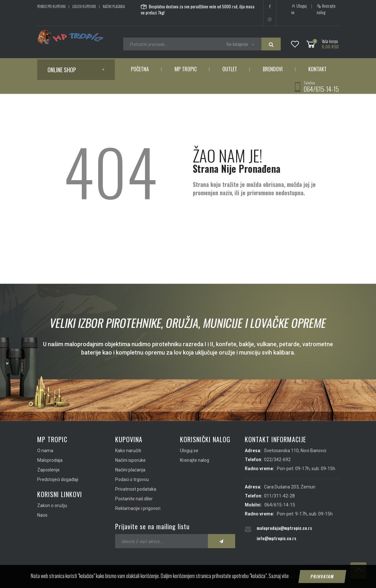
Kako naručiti (128, 451)
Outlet (230, 69)
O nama (45, 451)
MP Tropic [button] (186, 69)
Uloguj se (299, 9)
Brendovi (273, 69)
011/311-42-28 (279, 496)
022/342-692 (277, 460)
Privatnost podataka (136, 489)
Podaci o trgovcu (132, 479)
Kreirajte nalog (326, 9)
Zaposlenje (48, 470)
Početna (140, 69)
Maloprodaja (50, 460)
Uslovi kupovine (84, 6)
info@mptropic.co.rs (276, 538)
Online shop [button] (62, 70)
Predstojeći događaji (58, 479)
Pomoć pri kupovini (51, 6)
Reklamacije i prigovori (138, 508)
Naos (42, 515)
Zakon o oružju (52, 505)
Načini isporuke (130, 460)
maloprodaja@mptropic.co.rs (284, 528)
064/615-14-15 (321, 89)
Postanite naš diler (134, 499)
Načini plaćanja (114, 6)
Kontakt (317, 69)
